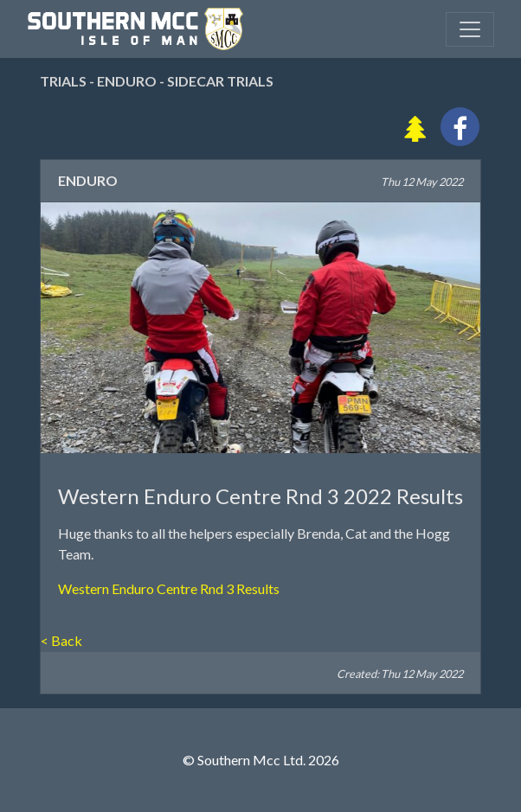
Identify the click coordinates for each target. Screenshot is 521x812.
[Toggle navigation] (470, 29)
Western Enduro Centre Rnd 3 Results (169, 588)
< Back (61, 640)
